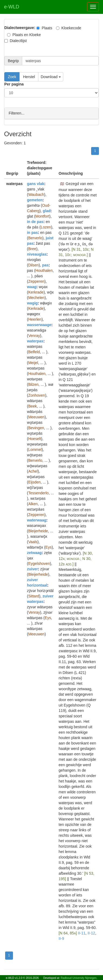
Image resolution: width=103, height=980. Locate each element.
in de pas (35, 221)
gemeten (35, 200)
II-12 (91, 933)
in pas (32, 232)
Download (51, 77)
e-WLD (12, 7)
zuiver (32, 569)
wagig (32, 303)
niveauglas (37, 254)
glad (47, 211)
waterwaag (37, 520)
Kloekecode (69, 28)
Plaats (44, 28)
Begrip (13, 61)
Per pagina (14, 84)
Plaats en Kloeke (24, 35)
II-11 (82, 933)
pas (45, 265)
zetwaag (34, 552)
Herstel (29, 77)
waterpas (35, 341)
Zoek (12, 77)
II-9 (61, 938)
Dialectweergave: (20, 28)
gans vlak (36, 183)
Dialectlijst (16, 41)
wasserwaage (39, 324)
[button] (62, 184)
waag (32, 287)
